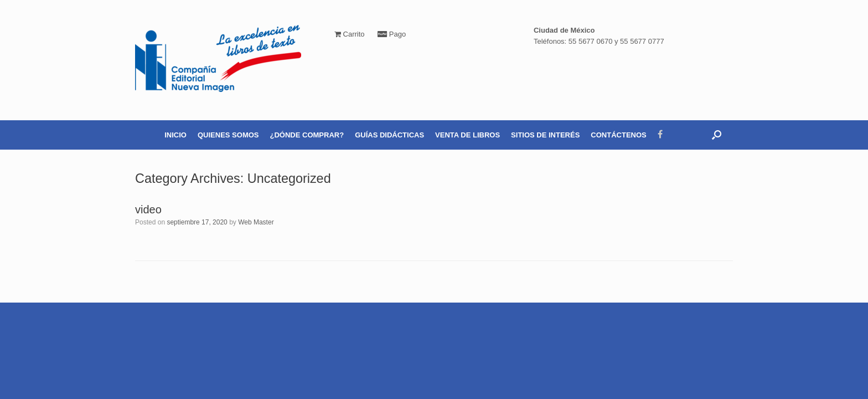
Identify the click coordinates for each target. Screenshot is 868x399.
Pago (392, 34)
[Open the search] (717, 135)
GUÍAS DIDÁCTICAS (389, 135)
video (148, 209)
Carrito (350, 34)
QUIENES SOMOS (228, 135)
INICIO (175, 135)
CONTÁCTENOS (618, 135)
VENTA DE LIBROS (467, 135)
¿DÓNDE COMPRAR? (307, 135)
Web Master (256, 222)
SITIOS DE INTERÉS (545, 135)
